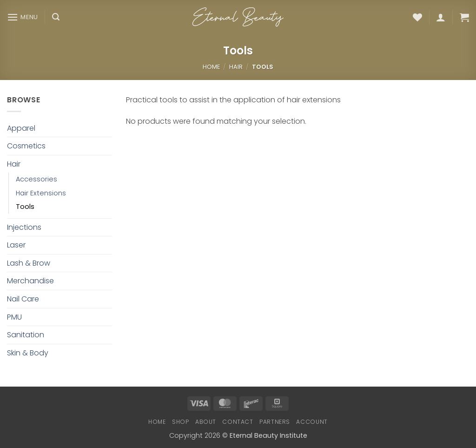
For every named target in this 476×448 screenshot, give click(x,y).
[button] (23, 17)
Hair (236, 67)
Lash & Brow (29, 263)
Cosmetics (26, 146)
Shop (180, 422)
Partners (275, 422)
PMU (14, 317)
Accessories (36, 179)
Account (312, 422)
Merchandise (30, 281)
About (206, 422)
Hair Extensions (41, 193)
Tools (25, 207)
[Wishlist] (417, 17)
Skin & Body (28, 353)
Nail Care (23, 299)
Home (211, 67)
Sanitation (26, 335)
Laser (16, 245)
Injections (24, 227)
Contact (238, 422)
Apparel (21, 128)
